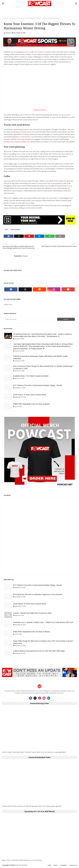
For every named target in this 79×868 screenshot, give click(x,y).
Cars (10, 18)
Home (6, 18)
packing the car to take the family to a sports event (36, 52)
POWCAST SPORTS (21, 865)
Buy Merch (64, 865)
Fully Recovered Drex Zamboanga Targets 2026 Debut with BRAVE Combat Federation (40, 357)
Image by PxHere (39, 110)
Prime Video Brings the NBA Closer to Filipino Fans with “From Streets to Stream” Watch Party (43, 642)
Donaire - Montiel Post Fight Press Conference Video (32, 613)
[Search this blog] (31, 319)
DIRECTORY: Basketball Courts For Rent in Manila (31, 404)
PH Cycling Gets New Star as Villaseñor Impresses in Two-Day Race (38, 594)
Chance (8, 33)
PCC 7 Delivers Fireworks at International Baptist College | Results (38, 385)
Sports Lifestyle (15, 229)
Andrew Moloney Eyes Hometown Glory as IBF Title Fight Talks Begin (39, 651)
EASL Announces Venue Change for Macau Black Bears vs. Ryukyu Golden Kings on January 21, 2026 (43, 367)
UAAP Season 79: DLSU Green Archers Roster (30, 395)
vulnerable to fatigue (21, 134)
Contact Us (73, 865)
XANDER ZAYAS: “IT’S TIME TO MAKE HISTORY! (31, 376)
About (56, 865)
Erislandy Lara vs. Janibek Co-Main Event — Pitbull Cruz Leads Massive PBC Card (43, 622)
